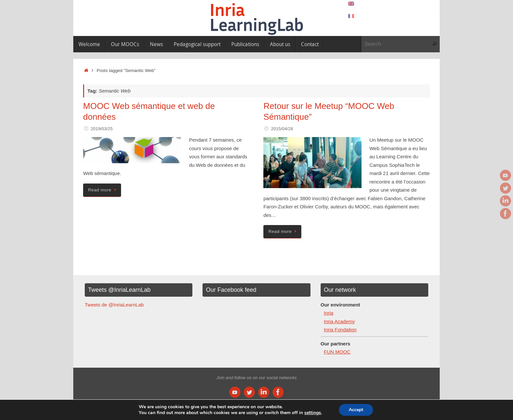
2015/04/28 (282, 129)
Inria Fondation (340, 330)
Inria (329, 313)
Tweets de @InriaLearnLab (114, 305)
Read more (103, 190)
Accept (356, 410)
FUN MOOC (337, 352)
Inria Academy (339, 321)
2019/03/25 (102, 129)
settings (313, 413)
